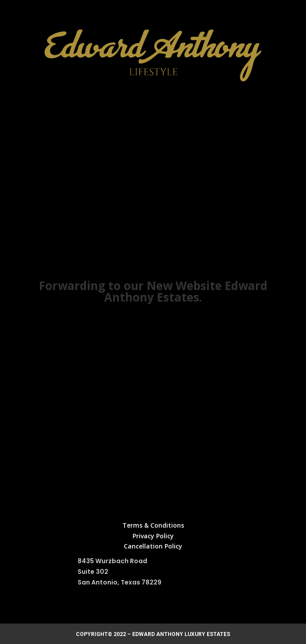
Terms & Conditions (153, 525)
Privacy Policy (153, 536)
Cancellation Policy (153, 546)
